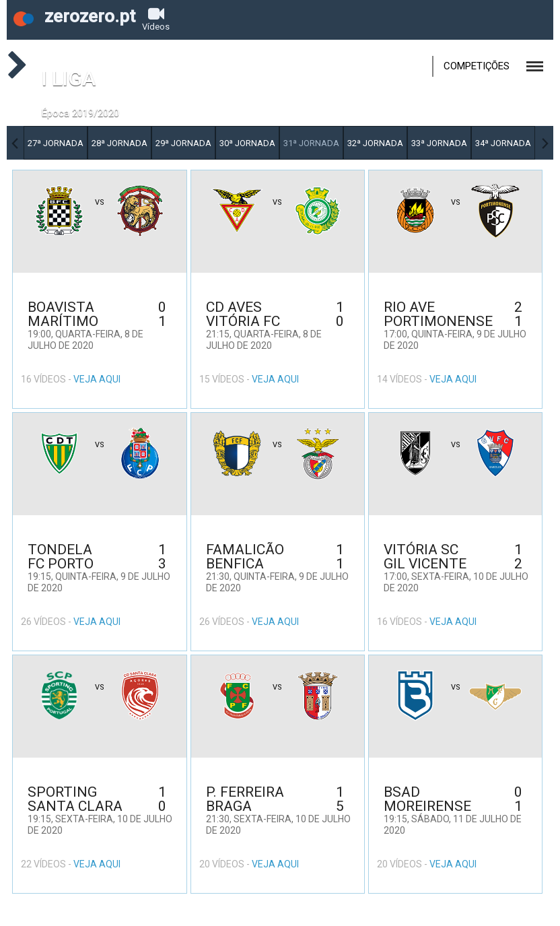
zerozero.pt (74, 16)
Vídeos (156, 19)
